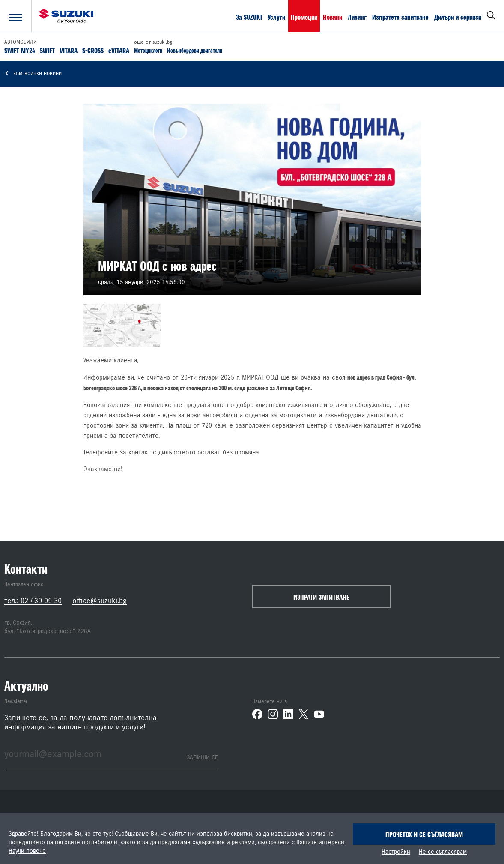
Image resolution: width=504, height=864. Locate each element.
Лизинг (357, 17)
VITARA (69, 50)
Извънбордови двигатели (195, 51)
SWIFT (47, 50)
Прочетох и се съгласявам (424, 834)
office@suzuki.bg (100, 601)
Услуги (276, 17)
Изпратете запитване (400, 17)
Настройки (396, 852)
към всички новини (33, 73)
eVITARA (119, 50)
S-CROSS (93, 50)
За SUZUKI (249, 17)
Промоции (304, 17)
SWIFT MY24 (20, 50)
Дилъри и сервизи (458, 17)
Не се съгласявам (443, 852)
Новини (333, 17)
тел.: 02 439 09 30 (33, 601)
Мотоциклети (148, 51)
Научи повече (27, 851)
